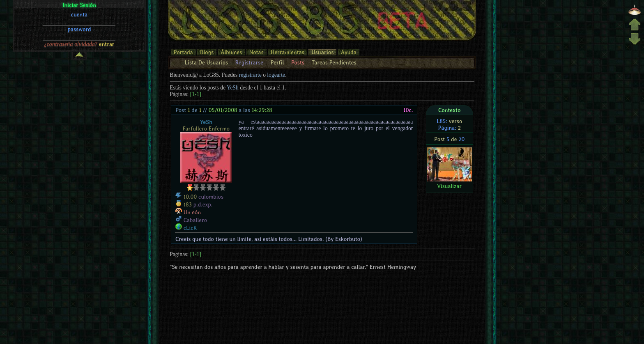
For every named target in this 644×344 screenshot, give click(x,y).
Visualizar (449, 186)
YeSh (233, 88)
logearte (276, 75)
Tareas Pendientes (334, 62)
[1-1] (196, 94)
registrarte (250, 75)
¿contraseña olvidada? (71, 44)
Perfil (277, 62)
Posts (298, 62)
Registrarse (249, 62)
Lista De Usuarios (206, 62)
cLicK (190, 228)
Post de (188, 110)
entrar (107, 44)
